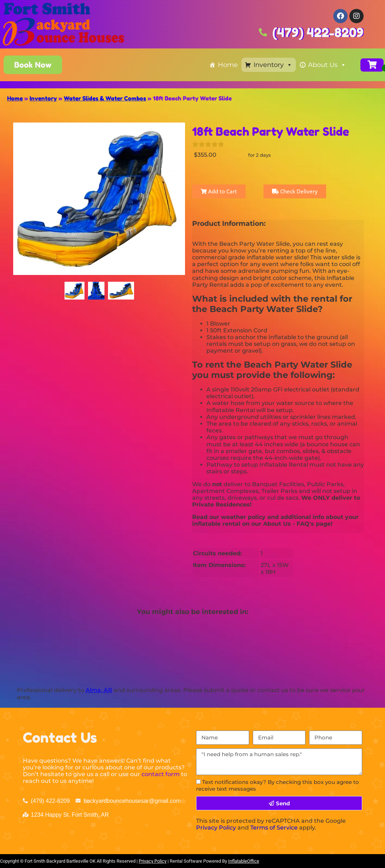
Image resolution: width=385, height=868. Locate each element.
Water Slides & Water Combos (105, 98)
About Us (327, 65)
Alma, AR (99, 690)
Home (228, 65)
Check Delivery (295, 191)
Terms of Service (274, 828)
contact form (161, 774)
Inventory (273, 65)
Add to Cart (219, 191)
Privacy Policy (216, 828)
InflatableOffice (244, 861)
